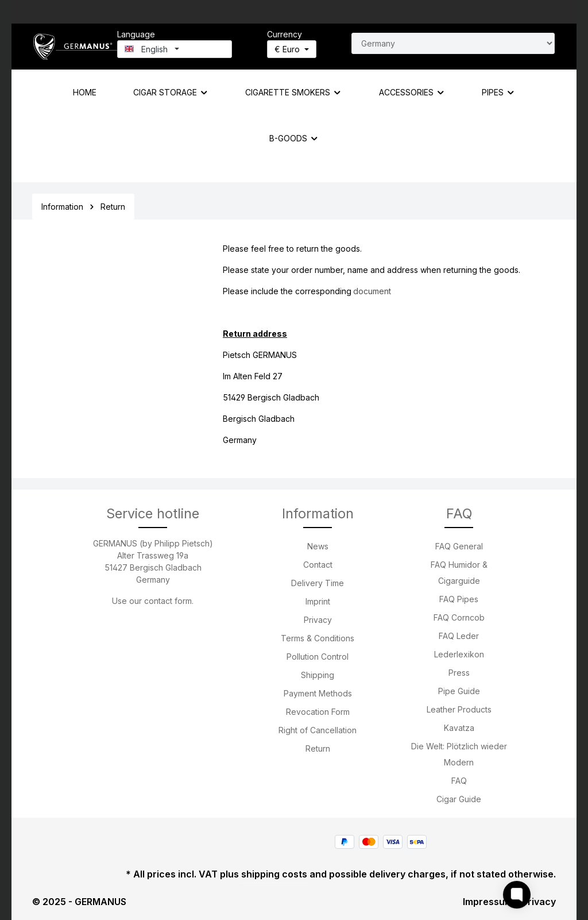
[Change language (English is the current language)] (175, 49)
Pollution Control (318, 657)
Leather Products (459, 709)
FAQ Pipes (459, 599)
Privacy (318, 620)
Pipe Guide (459, 691)
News (318, 546)
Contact (318, 565)
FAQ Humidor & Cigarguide (459, 573)
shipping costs (274, 874)
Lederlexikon (459, 654)
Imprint (318, 601)
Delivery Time (318, 583)
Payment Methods (318, 693)
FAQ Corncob (459, 617)
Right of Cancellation (318, 730)
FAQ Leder (459, 636)
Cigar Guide (459, 799)
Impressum (488, 902)
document (372, 291)
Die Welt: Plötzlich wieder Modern (459, 754)
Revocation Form (318, 712)
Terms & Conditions (318, 638)
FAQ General (459, 546)
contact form (168, 601)
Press (459, 673)
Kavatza (459, 728)
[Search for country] (453, 43)
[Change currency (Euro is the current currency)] (292, 49)
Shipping (318, 675)
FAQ (459, 781)
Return (318, 748)
